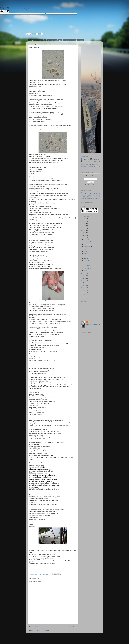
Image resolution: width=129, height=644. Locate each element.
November (87, 242)
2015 (84, 278)
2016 (84, 276)
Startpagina (33, 40)
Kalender (42, 40)
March (86, 261)
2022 (84, 228)
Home (53, 627)
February (87, 268)
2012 (84, 285)
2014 (84, 281)
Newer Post (34, 627)
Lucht (82, 163)
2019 (84, 235)
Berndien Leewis (93, 322)
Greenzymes (95, 161)
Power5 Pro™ (95, 163)
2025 (84, 221)
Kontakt (66, 40)
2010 (84, 290)
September (87, 247)
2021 (84, 230)
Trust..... (86, 263)
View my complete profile (93, 324)
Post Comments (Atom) (43, 631)
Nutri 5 (87, 163)
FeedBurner (94, 185)
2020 (84, 233)
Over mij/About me (77, 40)
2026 (84, 219)
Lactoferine (96, 159)
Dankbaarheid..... (88, 265)
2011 (84, 288)
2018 (84, 237)
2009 (84, 292)
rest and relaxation (95, 198)
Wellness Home (84, 165)
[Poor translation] (7, 11)
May (85, 256)
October (86, 244)
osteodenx (91, 166)
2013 (84, 283)
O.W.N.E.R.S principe (54, 40)
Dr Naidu (85, 159)
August (86, 249)
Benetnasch (34, 34)
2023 (84, 226)
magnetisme (83, 166)
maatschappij (95, 165)
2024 (84, 223)
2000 (84, 297)
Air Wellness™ (87, 161)
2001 (84, 295)
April (85, 258)
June (85, 254)
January (86, 271)
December (87, 240)
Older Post (73, 627)
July (85, 251)
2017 (84, 273)
